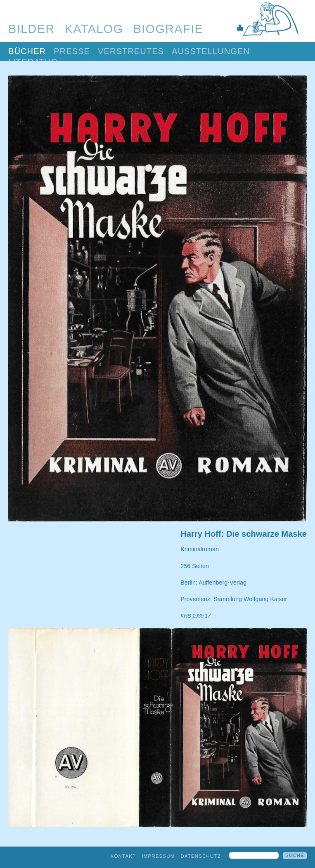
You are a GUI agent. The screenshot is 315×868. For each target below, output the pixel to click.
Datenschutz (201, 856)
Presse (72, 51)
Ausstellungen (211, 51)
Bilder (32, 29)
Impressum (158, 856)
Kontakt (123, 856)
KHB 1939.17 (195, 616)
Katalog (94, 29)
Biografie (168, 29)
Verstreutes (131, 51)
